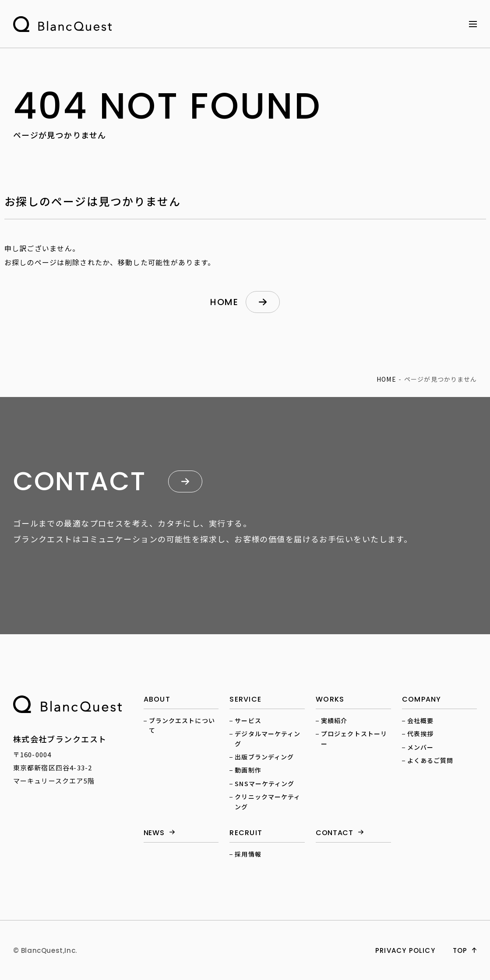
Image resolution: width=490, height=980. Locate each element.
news (154, 833)
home (224, 302)
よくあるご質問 (430, 760)
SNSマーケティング (264, 783)
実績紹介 (334, 720)
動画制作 (248, 770)
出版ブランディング (264, 757)
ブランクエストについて (182, 725)
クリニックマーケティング (268, 801)
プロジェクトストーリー (354, 738)
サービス (248, 720)
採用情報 (248, 854)
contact (334, 833)
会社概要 (420, 720)
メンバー (420, 747)
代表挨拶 (420, 734)
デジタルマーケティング (268, 738)
